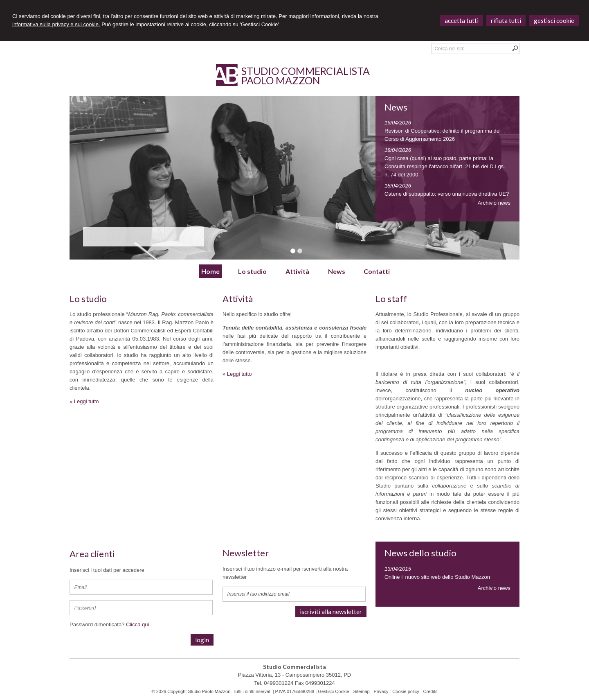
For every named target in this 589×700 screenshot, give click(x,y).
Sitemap (361, 691)
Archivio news (494, 203)
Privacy (381, 691)
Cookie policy (406, 691)
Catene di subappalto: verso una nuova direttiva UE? (447, 194)
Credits (431, 691)
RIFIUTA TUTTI (506, 20)
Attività (238, 299)
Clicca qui (137, 624)
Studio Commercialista (306, 71)
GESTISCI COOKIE (554, 20)
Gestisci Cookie (333, 691)
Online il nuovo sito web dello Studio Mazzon (437, 577)
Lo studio (88, 299)
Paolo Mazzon (281, 80)
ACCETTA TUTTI (462, 20)
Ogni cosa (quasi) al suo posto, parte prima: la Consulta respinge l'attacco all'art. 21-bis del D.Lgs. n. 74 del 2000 (445, 166)
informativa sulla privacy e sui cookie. (56, 24)
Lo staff (391, 299)
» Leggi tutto (84, 401)
